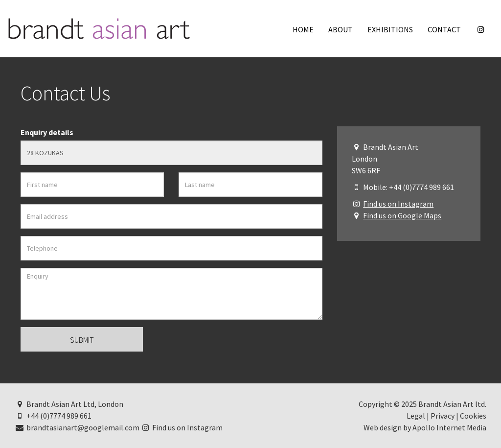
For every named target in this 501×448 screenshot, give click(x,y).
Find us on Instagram (398, 204)
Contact (444, 29)
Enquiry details (47, 132)
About (341, 29)
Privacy (443, 416)
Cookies (473, 416)
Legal (416, 416)
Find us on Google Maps (402, 215)
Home (303, 29)
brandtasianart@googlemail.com (77, 427)
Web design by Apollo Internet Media (425, 427)
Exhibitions (390, 29)
